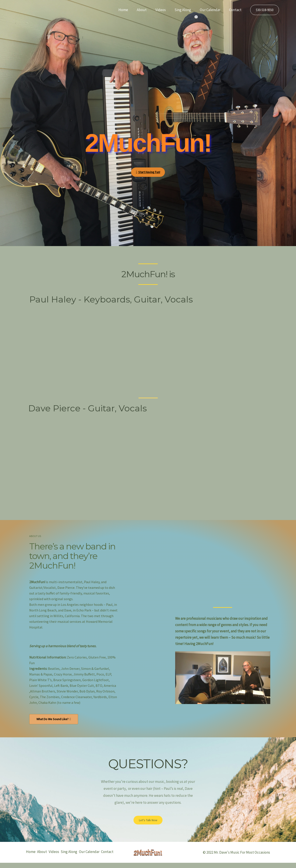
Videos (165, 10)
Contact (236, 10)
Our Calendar (212, 10)
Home (130, 10)
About (148, 10)
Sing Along (186, 10)
